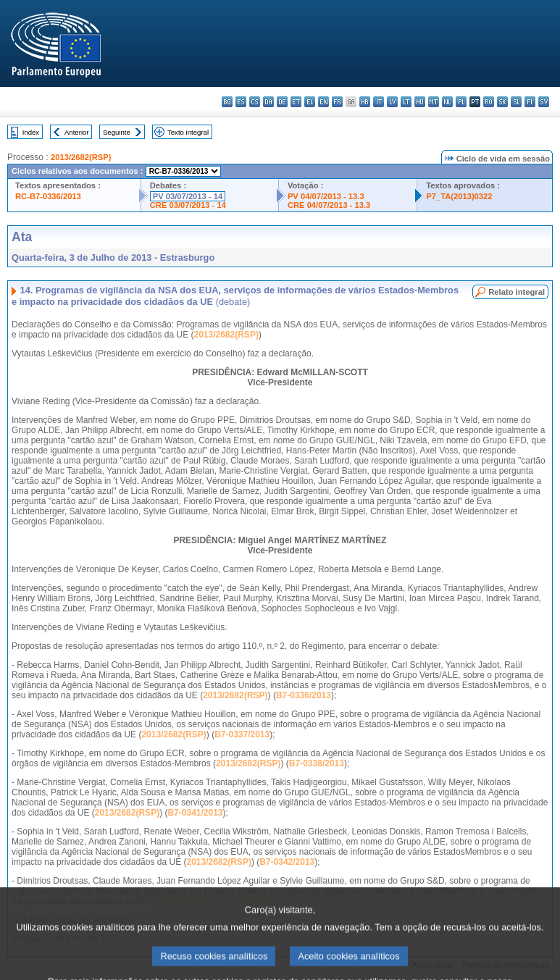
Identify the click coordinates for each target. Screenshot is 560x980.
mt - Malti (434, 102)
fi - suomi (530, 102)
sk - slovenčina (502, 102)
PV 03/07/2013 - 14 (188, 196)
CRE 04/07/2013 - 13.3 (329, 205)
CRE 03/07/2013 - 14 (188, 205)
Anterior (77, 132)
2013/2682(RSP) (81, 157)
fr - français (337, 102)
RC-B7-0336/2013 (48, 196)
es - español (241, 102)
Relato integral (517, 292)
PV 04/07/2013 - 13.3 (326, 196)
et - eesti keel (296, 102)
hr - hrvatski (365, 102)
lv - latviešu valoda (392, 102)
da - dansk (268, 102)
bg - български (227, 102)
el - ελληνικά (310, 102)
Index (31, 132)
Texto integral (188, 132)
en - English (323, 102)
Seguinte (117, 132)
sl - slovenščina (516, 102)
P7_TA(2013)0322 (459, 196)
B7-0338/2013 (317, 763)
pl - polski (461, 102)
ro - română (489, 102)
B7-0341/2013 (195, 813)
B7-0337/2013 (242, 734)
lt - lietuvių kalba (406, 102)
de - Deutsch (282, 102)
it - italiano (379, 102)
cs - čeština (255, 102)
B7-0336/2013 (304, 695)
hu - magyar (420, 102)
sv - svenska (544, 102)
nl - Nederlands (447, 102)
